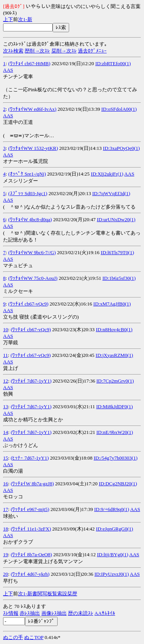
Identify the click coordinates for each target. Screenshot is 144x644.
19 (6, 554)
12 (6, 381)
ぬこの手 (13, 637)
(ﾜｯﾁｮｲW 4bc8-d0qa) (30, 219)
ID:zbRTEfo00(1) (113, 63)
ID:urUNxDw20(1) (116, 219)
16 (6, 484)
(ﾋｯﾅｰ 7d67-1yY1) (30, 458)
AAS (8, 70)
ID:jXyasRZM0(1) (114, 355)
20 (6, 574)
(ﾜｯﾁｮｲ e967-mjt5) (30, 509)
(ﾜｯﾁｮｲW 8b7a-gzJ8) (32, 484)
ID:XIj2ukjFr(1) (107, 174)
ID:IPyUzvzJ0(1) (112, 574)
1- (25, 19)
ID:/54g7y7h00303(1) (116, 458)
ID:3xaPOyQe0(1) (121, 148)
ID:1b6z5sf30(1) (119, 278)
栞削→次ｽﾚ (64, 51)
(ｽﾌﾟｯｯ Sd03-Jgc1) (28, 193)
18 (6, 529)
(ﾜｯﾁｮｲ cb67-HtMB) (29, 63)
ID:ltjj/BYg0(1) (113, 554)
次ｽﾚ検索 (13, 51)
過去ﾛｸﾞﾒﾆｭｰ (92, 51)
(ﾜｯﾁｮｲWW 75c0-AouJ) (33, 278)
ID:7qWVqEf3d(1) (111, 193)
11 (6, 355)
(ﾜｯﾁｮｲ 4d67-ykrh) (30, 574)
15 (6, 458)
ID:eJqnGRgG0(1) (115, 529)
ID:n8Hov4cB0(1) (114, 329)
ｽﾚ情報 (11, 613)
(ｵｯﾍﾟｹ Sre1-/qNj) (27, 174)
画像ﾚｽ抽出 (54, 613)
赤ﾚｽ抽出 (30, 613)
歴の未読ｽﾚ (81, 613)
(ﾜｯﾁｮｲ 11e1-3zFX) (31, 529)
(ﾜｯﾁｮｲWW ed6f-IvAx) (32, 109)
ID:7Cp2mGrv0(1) (115, 381)
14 (6, 432)
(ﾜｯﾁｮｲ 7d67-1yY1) (31, 381)
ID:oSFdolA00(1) (119, 109)
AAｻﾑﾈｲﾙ (105, 613)
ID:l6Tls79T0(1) (117, 252)
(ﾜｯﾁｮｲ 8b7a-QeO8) (31, 554)
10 (6, 329)
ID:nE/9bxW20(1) (115, 432)
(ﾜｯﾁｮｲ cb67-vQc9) (28, 304)
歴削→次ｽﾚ (37, 51)
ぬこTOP (34, 637)
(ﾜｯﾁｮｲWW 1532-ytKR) (33, 148)
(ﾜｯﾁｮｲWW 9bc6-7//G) (32, 252)
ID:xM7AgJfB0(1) (112, 304)
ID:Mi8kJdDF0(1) (115, 407)
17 (6, 509)
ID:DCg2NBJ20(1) (118, 484)
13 (6, 407)
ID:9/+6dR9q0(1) (112, 509)
